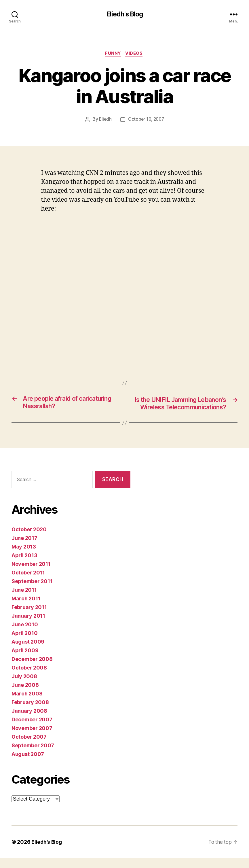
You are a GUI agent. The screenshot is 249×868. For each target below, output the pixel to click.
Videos (135, 54)
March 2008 (27, 703)
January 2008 (29, 721)
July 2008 (24, 686)
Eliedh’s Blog (47, 852)
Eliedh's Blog (124, 14)
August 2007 (28, 764)
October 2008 (29, 677)
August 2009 (28, 652)
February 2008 (30, 712)
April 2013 (24, 565)
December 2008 (32, 669)
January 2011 (28, 626)
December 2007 (32, 729)
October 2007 (29, 747)
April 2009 (25, 660)
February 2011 (29, 617)
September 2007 (33, 755)
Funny (113, 54)
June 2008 (25, 695)
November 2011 (31, 574)
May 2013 (24, 556)
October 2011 (28, 582)
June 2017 (24, 548)
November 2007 (32, 738)
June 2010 (25, 634)
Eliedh (104, 120)
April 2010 (24, 643)
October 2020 (29, 539)
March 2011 (26, 608)
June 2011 (24, 600)
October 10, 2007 (146, 120)
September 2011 (32, 591)
